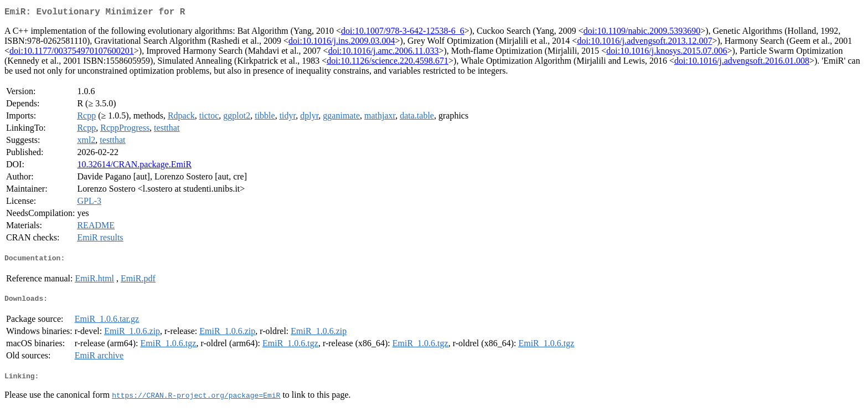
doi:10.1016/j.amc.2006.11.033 (384, 53)
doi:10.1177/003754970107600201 (72, 53)
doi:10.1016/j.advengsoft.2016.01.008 (742, 63)
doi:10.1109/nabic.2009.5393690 (642, 33)
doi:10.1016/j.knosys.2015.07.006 (666, 53)
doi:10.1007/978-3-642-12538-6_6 (403, 33)
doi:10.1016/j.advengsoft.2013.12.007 (644, 43)
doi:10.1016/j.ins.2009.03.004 (342, 43)
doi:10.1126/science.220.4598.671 (387, 63)
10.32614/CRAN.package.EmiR (134, 166)
